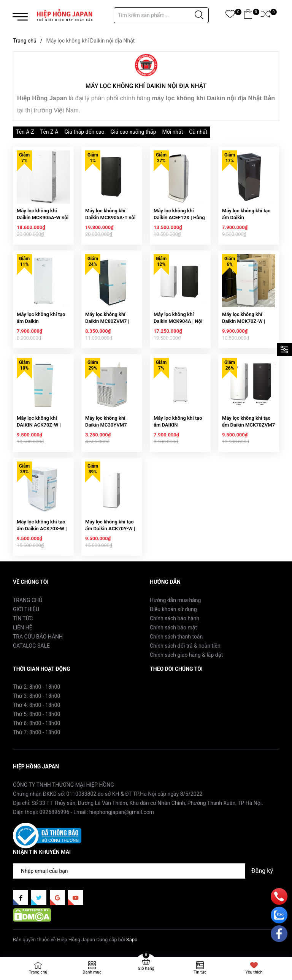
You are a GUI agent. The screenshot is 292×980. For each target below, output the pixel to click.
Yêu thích (254, 972)
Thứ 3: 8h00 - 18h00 (36, 696)
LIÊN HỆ (23, 628)
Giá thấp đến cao (84, 132)
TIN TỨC (23, 618)
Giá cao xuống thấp (133, 132)
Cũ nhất (198, 132)
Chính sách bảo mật (173, 628)
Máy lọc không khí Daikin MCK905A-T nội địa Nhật (110, 217)
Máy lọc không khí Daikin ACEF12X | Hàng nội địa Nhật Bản (179, 217)
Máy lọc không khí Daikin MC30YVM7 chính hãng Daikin (106, 425)
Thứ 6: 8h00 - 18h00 (36, 723)
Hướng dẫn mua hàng (175, 600)
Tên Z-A (49, 132)
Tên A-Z (25, 132)
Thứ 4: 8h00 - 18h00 (36, 705)
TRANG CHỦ (28, 600)
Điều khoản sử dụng (173, 609)
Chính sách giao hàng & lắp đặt (186, 655)
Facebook (161, 686)
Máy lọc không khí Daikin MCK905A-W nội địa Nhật (43, 217)
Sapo (132, 940)
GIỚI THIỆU (26, 609)
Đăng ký (262, 871)
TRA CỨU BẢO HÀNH (38, 637)
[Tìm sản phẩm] (161, 15)
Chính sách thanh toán (176, 637)
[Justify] (199, 15)
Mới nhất (173, 132)
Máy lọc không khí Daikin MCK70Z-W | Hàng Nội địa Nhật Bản (247, 321)
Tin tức (200, 972)
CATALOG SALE (31, 646)
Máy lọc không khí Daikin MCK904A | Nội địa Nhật (178, 321)
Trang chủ (38, 972)
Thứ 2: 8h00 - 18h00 (36, 687)
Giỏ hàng (146, 968)
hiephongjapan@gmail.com (122, 812)
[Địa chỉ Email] (146, 871)
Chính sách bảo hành (175, 618)
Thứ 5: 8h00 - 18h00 (36, 714)
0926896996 (55, 812)
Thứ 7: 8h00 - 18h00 (36, 732)
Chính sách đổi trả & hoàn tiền (185, 646)
